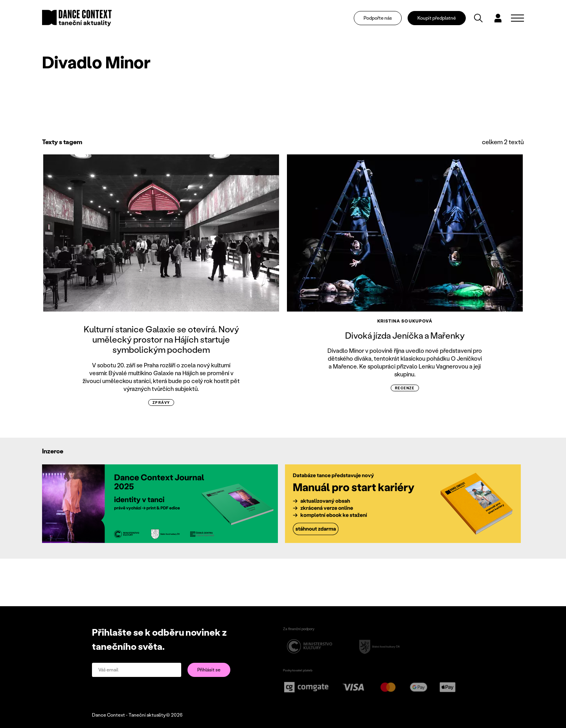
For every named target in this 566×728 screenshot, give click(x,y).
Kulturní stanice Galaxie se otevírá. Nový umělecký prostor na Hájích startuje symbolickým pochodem (161, 339)
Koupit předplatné (437, 18)
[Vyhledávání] (478, 18)
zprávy (161, 403)
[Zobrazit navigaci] (517, 18)
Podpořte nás (378, 18)
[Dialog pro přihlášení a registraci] (498, 18)
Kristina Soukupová (405, 321)
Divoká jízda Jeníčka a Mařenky (405, 335)
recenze (405, 388)
